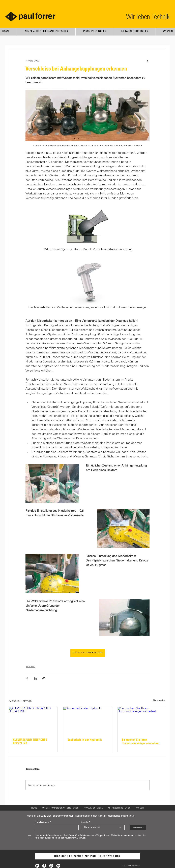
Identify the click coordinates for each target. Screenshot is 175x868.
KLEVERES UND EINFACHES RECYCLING (30, 742)
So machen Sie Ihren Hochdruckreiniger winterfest (141, 742)
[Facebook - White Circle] (44, 866)
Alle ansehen (159, 701)
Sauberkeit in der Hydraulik (85, 740)
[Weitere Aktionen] (148, 61)
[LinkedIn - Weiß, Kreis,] (37, 866)
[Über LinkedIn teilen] (35, 678)
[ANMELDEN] (138, 827)
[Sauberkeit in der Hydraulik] (88, 721)
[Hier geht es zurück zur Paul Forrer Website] (87, 856)
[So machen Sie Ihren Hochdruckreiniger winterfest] (142, 721)
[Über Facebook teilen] (27, 678)
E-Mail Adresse (42, 822)
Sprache (85, 822)
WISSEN (31, 667)
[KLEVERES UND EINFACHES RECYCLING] (33, 721)
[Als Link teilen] (43, 678)
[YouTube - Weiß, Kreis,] (58, 866)
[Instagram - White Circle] (51, 866)
